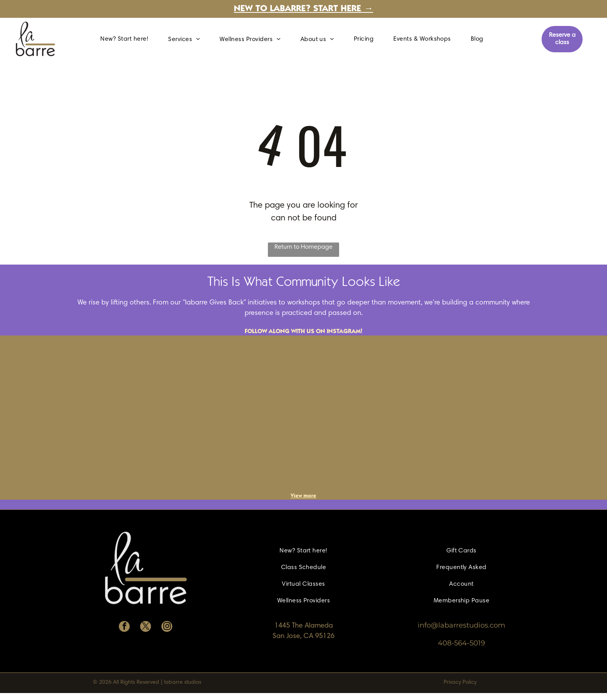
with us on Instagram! (327, 332)
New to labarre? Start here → (303, 9)
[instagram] (167, 627)
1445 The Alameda (304, 626)
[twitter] (146, 627)
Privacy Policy (460, 683)
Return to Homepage (303, 247)
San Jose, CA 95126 (303, 636)
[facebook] (124, 627)
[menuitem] (127, 39)
